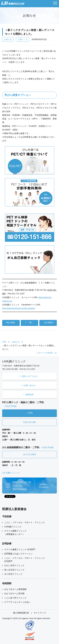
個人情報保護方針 (21, 613)
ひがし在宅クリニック (14, 565)
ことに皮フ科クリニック (15, 598)
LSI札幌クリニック (13, 527)
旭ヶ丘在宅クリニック (14, 570)
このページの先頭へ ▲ (46, 353)
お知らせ (8, 39)
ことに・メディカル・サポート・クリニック (24, 522)
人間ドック (23, 39)
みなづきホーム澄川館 (14, 593)
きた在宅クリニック (13, 574)
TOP (4, 342)
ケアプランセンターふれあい (17, 602)
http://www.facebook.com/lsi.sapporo (19, 308)
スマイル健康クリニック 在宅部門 (20, 549)
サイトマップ (40, 613)
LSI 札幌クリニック (11, 473)
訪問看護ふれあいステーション (18, 554)
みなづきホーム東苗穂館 (15, 589)
